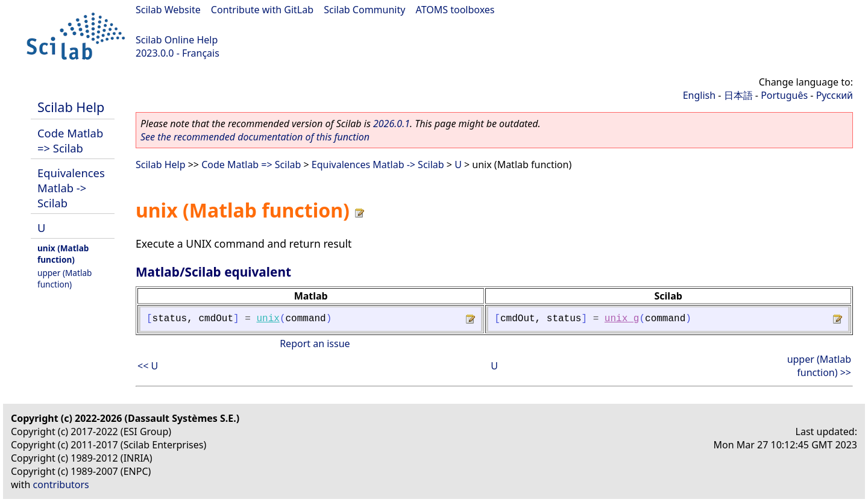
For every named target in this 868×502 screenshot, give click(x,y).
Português (784, 95)
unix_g (622, 319)
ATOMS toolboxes (455, 10)
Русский (835, 95)
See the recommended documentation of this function (255, 137)
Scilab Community (364, 10)
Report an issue (315, 344)
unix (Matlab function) (63, 254)
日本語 (738, 95)
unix (268, 319)
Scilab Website (168, 10)
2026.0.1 (392, 124)
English (699, 95)
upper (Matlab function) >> (819, 366)
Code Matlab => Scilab (70, 140)
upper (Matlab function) (64, 278)
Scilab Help (71, 107)
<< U (148, 366)
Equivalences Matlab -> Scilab (71, 188)
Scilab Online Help (177, 40)
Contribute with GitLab (262, 10)
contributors (61, 485)
